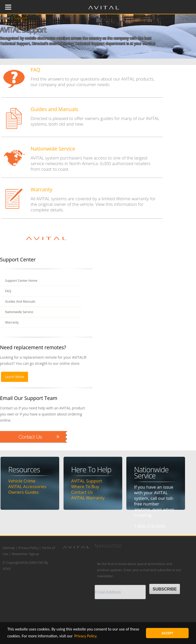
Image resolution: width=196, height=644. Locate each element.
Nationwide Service (19, 312)
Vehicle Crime (22, 481)
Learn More (15, 377)
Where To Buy (85, 486)
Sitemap (9, 548)
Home (5, 18)
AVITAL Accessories (27, 486)
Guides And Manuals (21, 301)
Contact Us (82, 492)
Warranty (12, 322)
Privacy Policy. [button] (86, 636)
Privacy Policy (28, 548)
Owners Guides (23, 492)
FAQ (8, 291)
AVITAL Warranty (88, 498)
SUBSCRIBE (165, 589)
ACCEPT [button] (167, 633)
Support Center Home (22, 281)
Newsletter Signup (25, 554)
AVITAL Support (87, 481)
